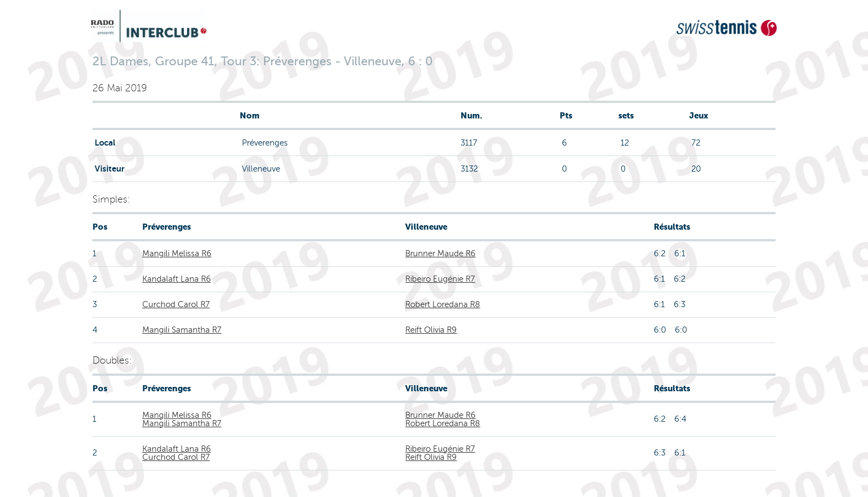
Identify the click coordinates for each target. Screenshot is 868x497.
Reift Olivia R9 (431, 330)
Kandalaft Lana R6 (177, 279)
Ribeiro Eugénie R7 (440, 279)
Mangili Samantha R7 (182, 330)
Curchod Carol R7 (176, 304)
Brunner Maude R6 (440, 253)
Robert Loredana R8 (443, 304)
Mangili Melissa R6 (177, 253)
